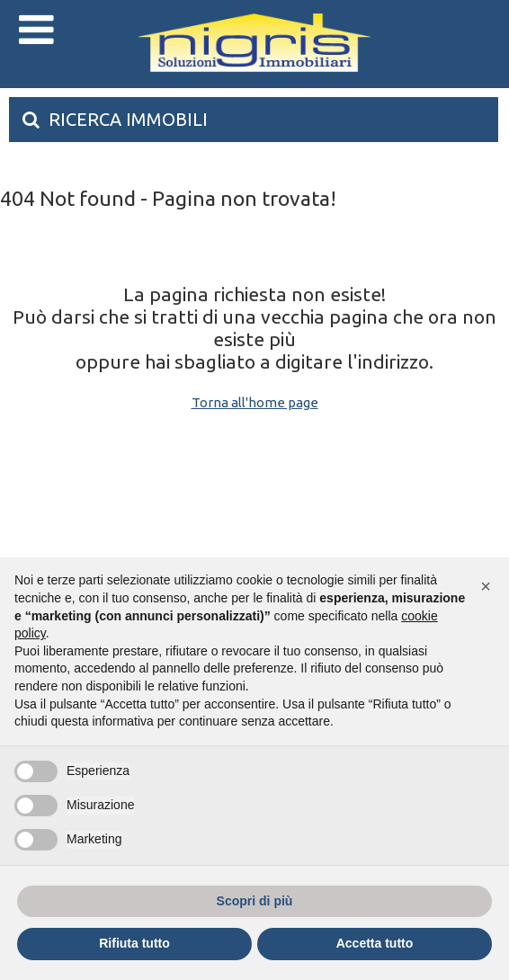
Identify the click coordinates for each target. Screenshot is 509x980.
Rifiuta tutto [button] (134, 943)
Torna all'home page (255, 402)
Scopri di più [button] (255, 901)
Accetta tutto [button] (375, 943)
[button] (486, 586)
